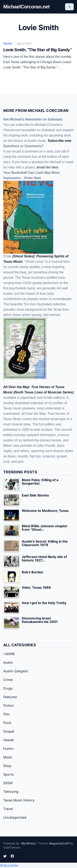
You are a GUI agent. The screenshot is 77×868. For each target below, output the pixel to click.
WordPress (28, 843)
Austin (8, 662)
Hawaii (9, 740)
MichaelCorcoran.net (26, 7)
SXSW (8, 783)
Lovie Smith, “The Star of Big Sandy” (37, 50)
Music (8, 757)
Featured (10, 697)
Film (6, 714)
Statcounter (9, 865)
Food (7, 723)
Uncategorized (15, 817)
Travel (8, 809)
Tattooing (11, 792)
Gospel (9, 731)
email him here (48, 167)
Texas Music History (19, 800)
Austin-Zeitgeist (16, 671)
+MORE (9, 654)
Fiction (9, 706)
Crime (8, 680)
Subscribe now (60, 141)
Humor (9, 749)
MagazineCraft (59, 843)
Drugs (8, 688)
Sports (8, 43)
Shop (7, 766)
